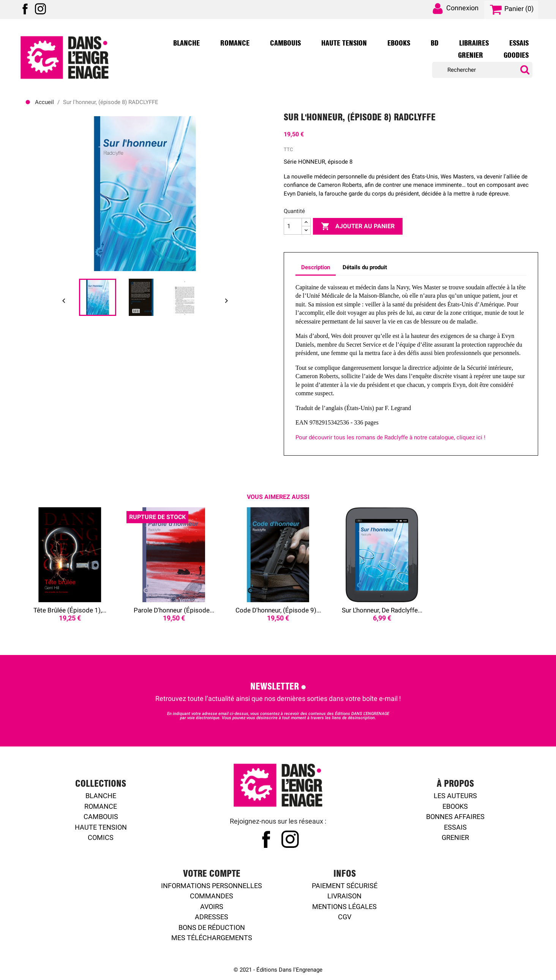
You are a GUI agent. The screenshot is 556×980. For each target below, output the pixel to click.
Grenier (471, 55)
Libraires (474, 43)
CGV (345, 917)
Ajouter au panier (358, 226)
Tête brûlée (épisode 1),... (70, 610)
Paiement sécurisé (345, 886)
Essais (519, 43)
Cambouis (285, 43)
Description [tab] (316, 267)
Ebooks (399, 43)
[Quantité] (293, 226)
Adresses (212, 917)
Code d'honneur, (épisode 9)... (278, 610)
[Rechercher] (482, 70)
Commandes (212, 896)
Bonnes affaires (455, 817)
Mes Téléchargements (212, 938)
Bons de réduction (212, 927)
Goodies (516, 55)
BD (435, 43)
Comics (101, 837)
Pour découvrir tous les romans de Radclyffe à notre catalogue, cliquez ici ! (390, 437)
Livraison (344, 896)
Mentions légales (344, 907)
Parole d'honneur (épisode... (174, 610)
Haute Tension (344, 43)
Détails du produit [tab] (365, 267)
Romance (235, 43)
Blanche (186, 43)
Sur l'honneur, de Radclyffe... (382, 610)
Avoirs (212, 907)
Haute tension (101, 827)
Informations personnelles (212, 886)
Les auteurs (455, 796)
